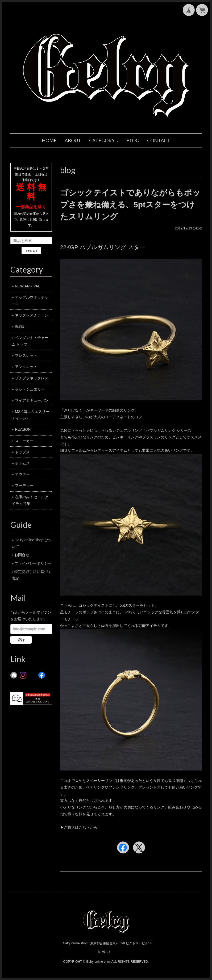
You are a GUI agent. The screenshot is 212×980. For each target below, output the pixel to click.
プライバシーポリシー (33, 563)
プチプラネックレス (32, 378)
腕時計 (20, 326)
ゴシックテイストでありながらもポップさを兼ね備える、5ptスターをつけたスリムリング (130, 205)
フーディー (24, 485)
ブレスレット (26, 355)
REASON (23, 429)
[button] (104, 141)
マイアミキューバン (32, 400)
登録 (21, 640)
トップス (22, 452)
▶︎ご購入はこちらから (79, 827)
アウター (22, 474)
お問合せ (22, 555)
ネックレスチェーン (32, 315)
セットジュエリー (30, 389)
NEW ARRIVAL (28, 286)
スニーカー (24, 441)
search (31, 250)
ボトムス (22, 463)
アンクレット (26, 367)
